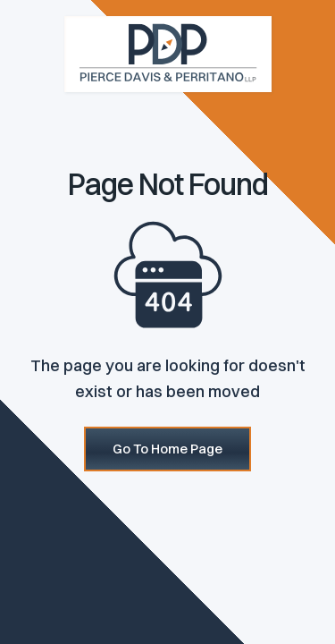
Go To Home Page (167, 449)
